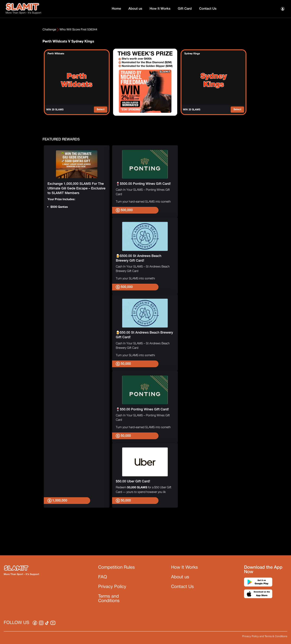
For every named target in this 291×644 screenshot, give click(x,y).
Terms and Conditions (109, 599)
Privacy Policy (112, 587)
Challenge (49, 30)
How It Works (160, 9)
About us (135, 9)
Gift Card (185, 9)
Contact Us (208, 9)
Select (101, 110)
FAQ (103, 577)
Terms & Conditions (276, 636)
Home (116, 9)
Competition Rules (116, 568)
